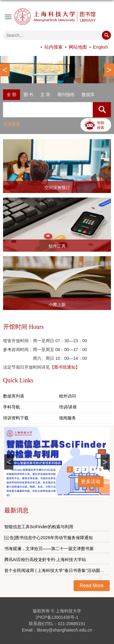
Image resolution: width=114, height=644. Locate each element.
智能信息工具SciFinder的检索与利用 (39, 527)
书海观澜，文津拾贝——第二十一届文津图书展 (49, 549)
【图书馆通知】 (65, 367)
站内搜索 (54, 47)
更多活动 (91, 482)
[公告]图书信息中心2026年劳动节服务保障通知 (48, 538)
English (100, 47)
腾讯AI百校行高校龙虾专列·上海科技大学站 (45, 560)
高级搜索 (12, 124)
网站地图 (78, 47)
